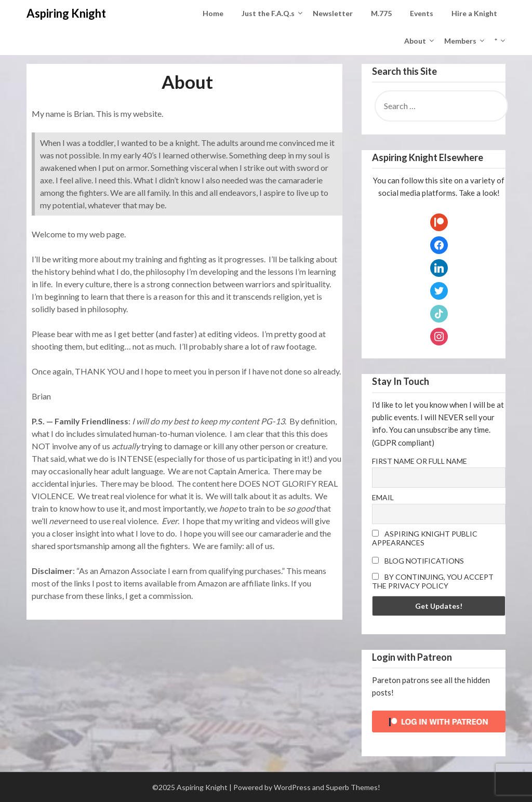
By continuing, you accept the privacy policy (433, 581)
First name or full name (420, 461)
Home (213, 13)
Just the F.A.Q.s (268, 13)
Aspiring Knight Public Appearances (425, 538)
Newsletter (333, 13)
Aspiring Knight (66, 13)
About (415, 41)
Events (422, 13)
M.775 (381, 13)
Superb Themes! (353, 787)
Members (460, 41)
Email (383, 497)
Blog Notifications (418, 561)
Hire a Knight (474, 13)
